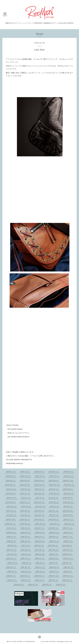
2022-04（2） (69, 502)
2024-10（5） (25, 480)
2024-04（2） (40, 485)
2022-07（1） (25, 502)
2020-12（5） (68, 515)
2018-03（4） (40, 541)
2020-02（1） (69, 524)
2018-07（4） (68, 537)
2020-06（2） (11, 524)
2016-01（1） (27, 563)
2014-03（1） (12, 580)
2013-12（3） (26, 580)
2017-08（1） (67, 545)
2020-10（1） (25, 519)
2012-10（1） (61, 584)
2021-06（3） (68, 511)
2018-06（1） (12, 541)
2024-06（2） (11, 485)
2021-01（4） (54, 515)
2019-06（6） (12, 532)
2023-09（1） (68, 489)
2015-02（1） (41, 571)
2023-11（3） (40, 489)
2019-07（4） (68, 528)
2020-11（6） (11, 519)
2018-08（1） (54, 537)
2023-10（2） (54, 489)
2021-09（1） (26, 511)
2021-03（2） (40, 515)
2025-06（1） (69, 472)
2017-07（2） (12, 550)
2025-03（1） (40, 476)
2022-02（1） (26, 506)
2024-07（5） (68, 480)
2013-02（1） (33, 584)
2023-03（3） (54, 493)
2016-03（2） (13, 563)
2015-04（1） (12, 571)
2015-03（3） (26, 571)
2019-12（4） (26, 528)
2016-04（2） (68, 558)
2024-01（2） (12, 489)
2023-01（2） (12, 498)
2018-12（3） (12, 537)
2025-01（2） (55, 476)
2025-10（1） (25, 472)
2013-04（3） (19, 584)
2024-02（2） (69, 485)
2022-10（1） (54, 498)
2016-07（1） (40, 558)
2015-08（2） (26, 567)
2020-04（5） (40, 524)
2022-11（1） (40, 498)
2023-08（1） (11, 493)
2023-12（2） (26, 489)
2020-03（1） (55, 524)
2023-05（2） (40, 493)
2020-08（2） (54, 519)
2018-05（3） (26, 541)
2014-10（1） (11, 576)
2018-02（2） (54, 541)
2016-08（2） (26, 558)
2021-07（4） (54, 511)
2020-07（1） (69, 519)
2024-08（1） (54, 480)
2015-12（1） (40, 563)
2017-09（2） (53, 545)
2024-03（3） (55, 485)
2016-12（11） (40, 554)
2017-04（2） (54, 550)
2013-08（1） (68, 580)
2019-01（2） (69, 532)
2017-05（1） (40, 550)
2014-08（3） (40, 576)
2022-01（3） (41, 506)
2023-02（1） (69, 493)
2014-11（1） (68, 571)
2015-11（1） (54, 563)
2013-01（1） (47, 584)
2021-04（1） (26, 515)
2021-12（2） (55, 506)
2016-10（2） (68, 554)
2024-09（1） (40, 480)
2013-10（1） (40, 580)
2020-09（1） (39, 519)
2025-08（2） (54, 472)
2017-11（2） (26, 545)
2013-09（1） (54, 580)
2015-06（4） (54, 567)
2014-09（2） (25, 576)
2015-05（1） (69, 567)
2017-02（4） (12, 554)
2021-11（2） (68, 506)
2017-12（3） (12, 545)
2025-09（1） (40, 472)
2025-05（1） (11, 476)
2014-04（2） (68, 576)
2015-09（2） (11, 567)
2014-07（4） (54, 576)
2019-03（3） (54, 532)
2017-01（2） (26, 554)
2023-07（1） (25, 493)
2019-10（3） (40, 528)
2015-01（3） (55, 571)
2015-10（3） (67, 563)
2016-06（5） (54, 558)
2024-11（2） (11, 480)
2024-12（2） (69, 476)
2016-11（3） (54, 554)
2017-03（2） (68, 550)
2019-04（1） (40, 532)
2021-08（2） (40, 511)
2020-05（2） (25, 524)
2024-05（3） (25, 485)
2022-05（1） (54, 502)
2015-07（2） (40, 567)
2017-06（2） (26, 550)
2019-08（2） (54, 528)
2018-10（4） (26, 537)
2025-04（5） (26, 476)
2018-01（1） (68, 541)
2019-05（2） (26, 532)
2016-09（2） (11, 558)
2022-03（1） (12, 506)
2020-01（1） (12, 528)
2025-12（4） (11, 472)
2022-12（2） (26, 498)
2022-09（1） (68, 498)
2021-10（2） (12, 511)
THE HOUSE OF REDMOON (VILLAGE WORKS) (34, 641)
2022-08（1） (11, 502)
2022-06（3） (40, 502)
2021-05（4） (12, 515)
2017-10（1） (39, 545)
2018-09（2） (40, 537)
